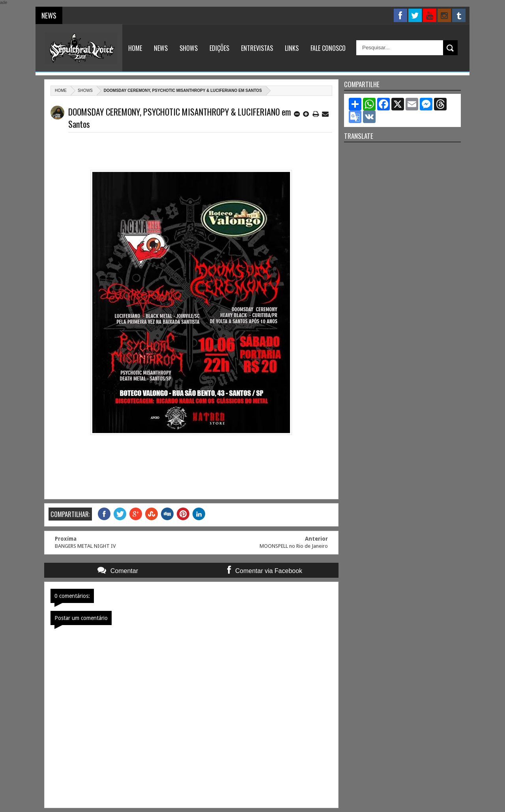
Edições (219, 48)
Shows (189, 48)
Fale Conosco (328, 48)
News (161, 48)
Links (292, 48)
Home (135, 48)
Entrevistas (257, 48)
